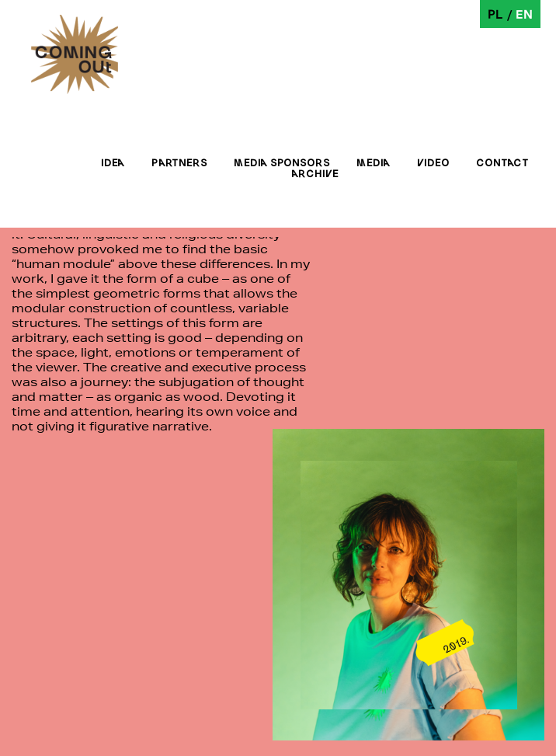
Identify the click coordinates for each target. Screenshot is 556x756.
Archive (315, 173)
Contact (502, 162)
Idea (113, 162)
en (524, 14)
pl (495, 14)
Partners (179, 162)
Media (374, 162)
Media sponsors (282, 162)
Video (433, 162)
